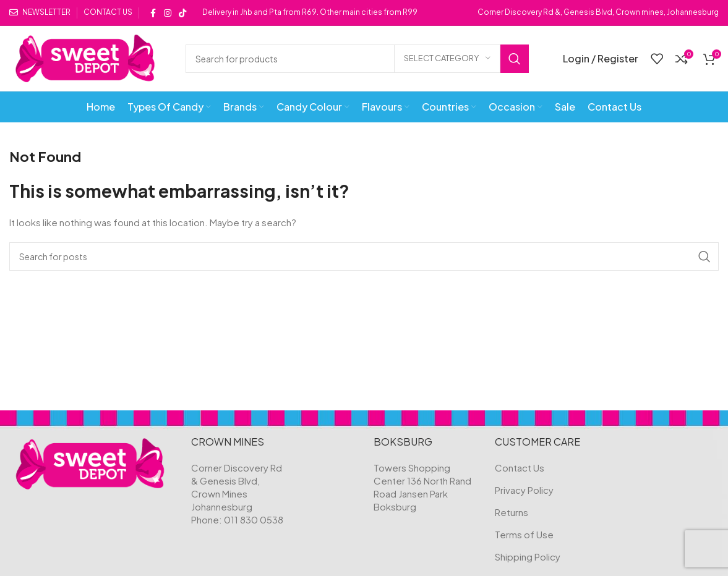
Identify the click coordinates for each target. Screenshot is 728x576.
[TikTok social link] (182, 13)
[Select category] (447, 59)
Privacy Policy (524, 490)
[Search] (357, 59)
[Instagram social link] (168, 13)
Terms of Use (524, 534)
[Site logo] (85, 57)
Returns (512, 512)
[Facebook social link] (153, 13)
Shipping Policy (528, 557)
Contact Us (520, 468)
